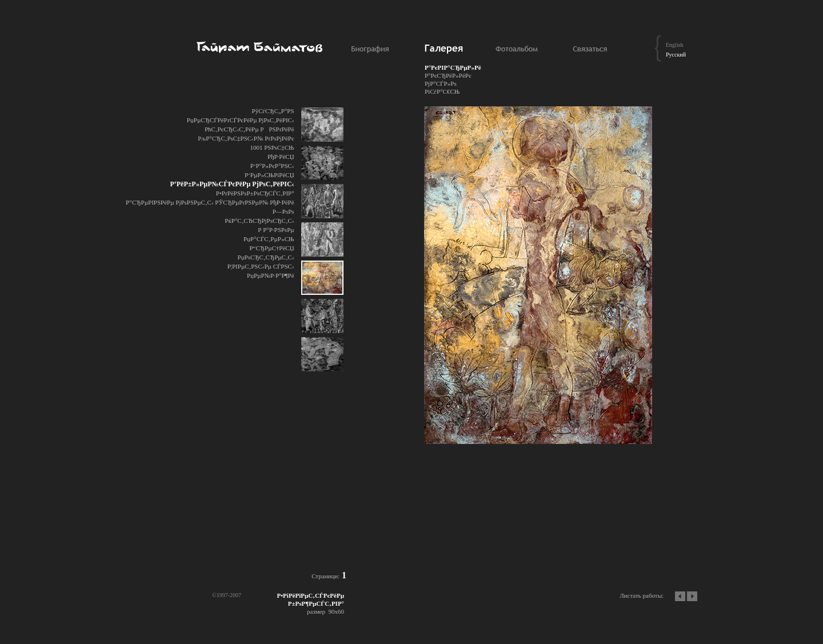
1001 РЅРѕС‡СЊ (272, 147)
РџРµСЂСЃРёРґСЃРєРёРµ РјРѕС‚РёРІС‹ (241, 120)
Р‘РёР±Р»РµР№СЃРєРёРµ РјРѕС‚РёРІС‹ (232, 184)
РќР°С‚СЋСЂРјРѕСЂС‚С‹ (259, 221)
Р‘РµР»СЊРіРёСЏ (269, 175)
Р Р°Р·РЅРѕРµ (276, 230)
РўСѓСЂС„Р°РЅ (273, 111)
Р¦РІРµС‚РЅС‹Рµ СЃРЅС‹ (261, 266)
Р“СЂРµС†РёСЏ (271, 248)
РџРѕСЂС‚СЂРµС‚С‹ (266, 257)
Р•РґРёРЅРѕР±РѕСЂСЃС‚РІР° (255, 193)
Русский (676, 55)
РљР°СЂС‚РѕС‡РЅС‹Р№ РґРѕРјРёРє (246, 138)
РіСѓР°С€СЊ (442, 91)
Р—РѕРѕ (283, 211)
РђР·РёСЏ (281, 157)
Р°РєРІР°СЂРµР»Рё (453, 67)
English (675, 45)
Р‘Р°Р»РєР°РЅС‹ (272, 166)
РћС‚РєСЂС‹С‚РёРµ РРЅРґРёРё (249, 129)
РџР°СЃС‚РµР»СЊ (269, 239)
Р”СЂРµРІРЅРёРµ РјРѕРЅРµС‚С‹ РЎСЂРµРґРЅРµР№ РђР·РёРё (210, 202)
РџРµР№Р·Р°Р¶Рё (271, 275)
